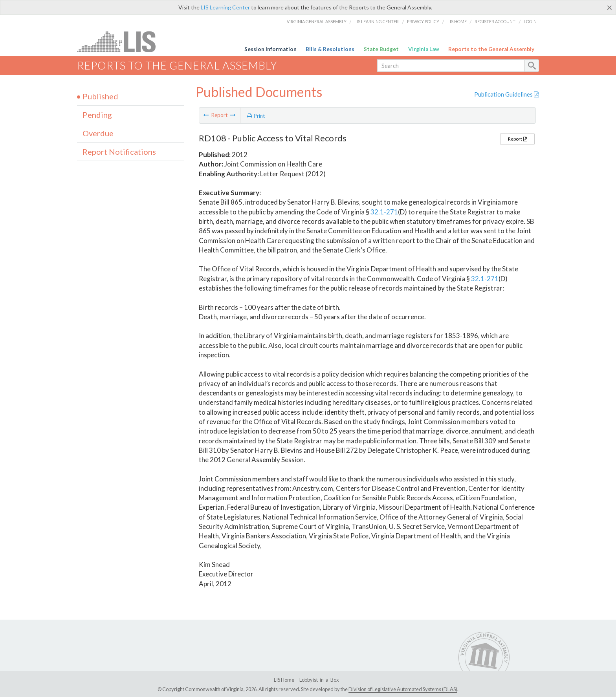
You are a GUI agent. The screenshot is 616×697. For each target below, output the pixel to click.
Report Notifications (119, 152)
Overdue (98, 133)
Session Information (270, 49)
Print (256, 116)
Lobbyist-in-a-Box (319, 680)
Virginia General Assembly (317, 21)
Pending (97, 115)
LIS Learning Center (225, 7)
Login (530, 21)
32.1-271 (384, 212)
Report (517, 139)
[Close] (610, 7)
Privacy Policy (423, 21)
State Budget (381, 49)
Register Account (495, 21)
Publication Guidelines (507, 94)
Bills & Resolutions (330, 49)
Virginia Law (424, 49)
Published (100, 96)
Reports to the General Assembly (491, 49)
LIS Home (457, 21)
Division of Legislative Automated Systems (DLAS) (403, 689)
